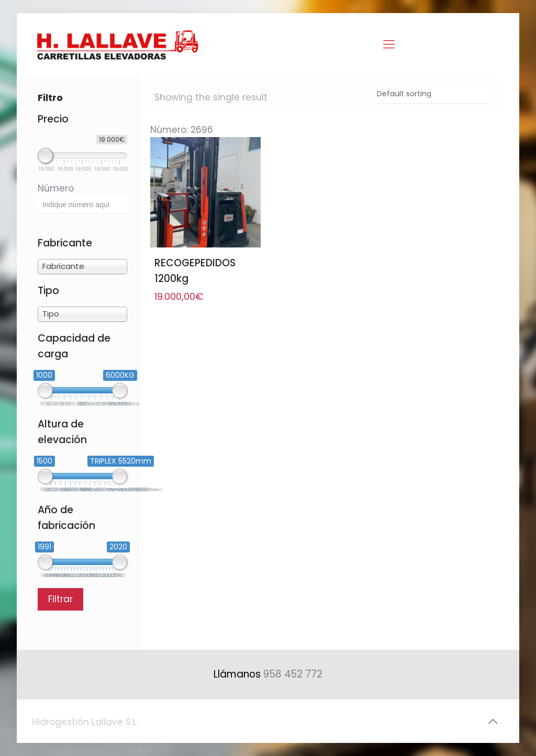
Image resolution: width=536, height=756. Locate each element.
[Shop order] (432, 94)
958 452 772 (293, 674)
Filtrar (60, 599)
